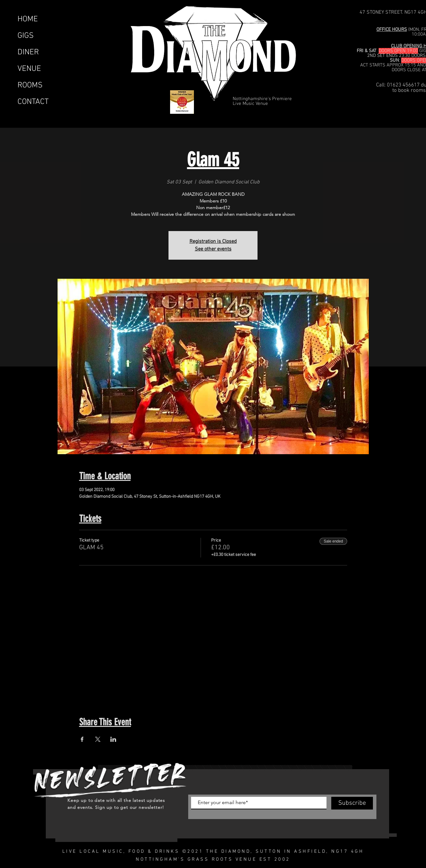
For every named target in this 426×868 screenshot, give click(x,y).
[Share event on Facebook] (82, 739)
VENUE (29, 69)
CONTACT (33, 102)
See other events (213, 249)
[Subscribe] (352, 803)
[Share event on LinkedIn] (113, 739)
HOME (28, 19)
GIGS (26, 36)
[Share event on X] (98, 739)
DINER (28, 52)
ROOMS (30, 85)
